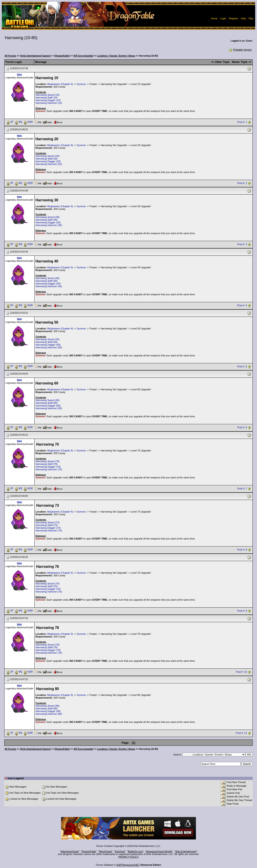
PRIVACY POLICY (129, 857)
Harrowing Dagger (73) (48, 528)
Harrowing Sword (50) (48, 339)
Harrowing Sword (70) (48, 461)
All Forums (10, 56)
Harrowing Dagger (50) (48, 345)
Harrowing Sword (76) (48, 584)
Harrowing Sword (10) (48, 95)
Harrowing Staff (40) (47, 281)
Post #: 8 (242, 550)
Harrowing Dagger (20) (48, 161)
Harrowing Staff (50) (47, 342)
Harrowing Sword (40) (48, 278)
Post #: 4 (242, 305)
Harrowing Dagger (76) (48, 589)
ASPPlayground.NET (128, 865)
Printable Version (240, 50)
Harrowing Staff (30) (47, 220)
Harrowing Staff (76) (47, 586)
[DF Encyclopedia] (83, 56)
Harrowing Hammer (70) (49, 469)
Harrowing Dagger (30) (48, 222)
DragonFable (89, 851)
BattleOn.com (135, 851)
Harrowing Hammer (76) (49, 592)
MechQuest (105, 851)
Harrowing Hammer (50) (49, 347)
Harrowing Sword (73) (48, 522)
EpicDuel (120, 851)
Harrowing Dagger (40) (48, 284)
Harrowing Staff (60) (47, 403)
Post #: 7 (242, 489)
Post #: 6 (242, 428)
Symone (81, 84)
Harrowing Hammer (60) (49, 408)
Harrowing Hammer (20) (49, 164)
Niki (20, 75)
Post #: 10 (241, 672)
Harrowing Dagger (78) (48, 650)
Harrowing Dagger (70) (48, 467)
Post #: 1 (242, 122)
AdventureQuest (70, 851)
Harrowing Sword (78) (48, 645)
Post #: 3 (242, 244)
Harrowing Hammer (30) (49, 225)
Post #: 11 (241, 733)
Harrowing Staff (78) (47, 647)
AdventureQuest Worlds (159, 851)
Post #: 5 (242, 366)
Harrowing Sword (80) (48, 706)
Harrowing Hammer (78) (49, 653)
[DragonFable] (62, 56)
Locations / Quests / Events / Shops (116, 56)
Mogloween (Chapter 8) (60, 84)
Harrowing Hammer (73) (49, 531)
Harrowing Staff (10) (47, 98)
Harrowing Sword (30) (48, 217)
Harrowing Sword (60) (48, 400)
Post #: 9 (242, 611)
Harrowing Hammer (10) (49, 103)
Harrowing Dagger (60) (48, 406)
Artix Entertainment (186, 851)
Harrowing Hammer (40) (49, 286)
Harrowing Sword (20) (48, 156)
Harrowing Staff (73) (47, 525)
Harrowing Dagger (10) (48, 100)
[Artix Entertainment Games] (35, 56)
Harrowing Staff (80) (47, 708)
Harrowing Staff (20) (47, 159)
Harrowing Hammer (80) (49, 714)
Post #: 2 (242, 183)
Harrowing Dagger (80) (48, 711)
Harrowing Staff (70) (47, 464)
